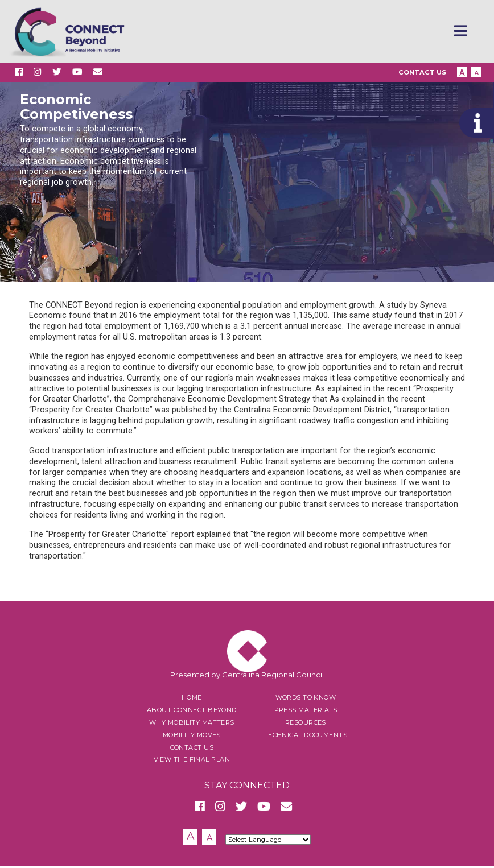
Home (192, 700)
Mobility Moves (192, 737)
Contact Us (422, 73)
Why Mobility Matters (192, 724)
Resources (306, 724)
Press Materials (306, 712)
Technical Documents (306, 737)
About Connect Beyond (192, 712)
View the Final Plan (192, 762)
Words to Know (306, 700)
